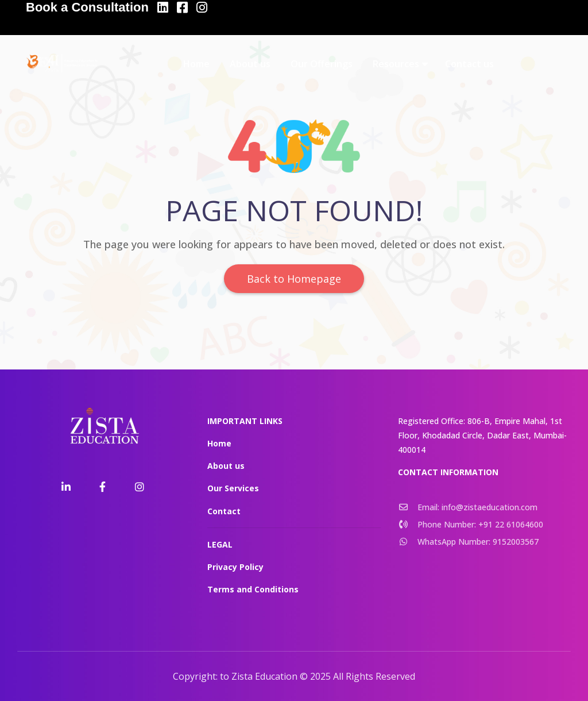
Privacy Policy (235, 567)
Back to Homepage (294, 279)
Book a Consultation (87, 7)
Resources (396, 64)
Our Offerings (322, 64)
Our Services (233, 488)
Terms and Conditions (253, 589)
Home (196, 64)
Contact (224, 511)
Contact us (469, 64)
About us (250, 64)
